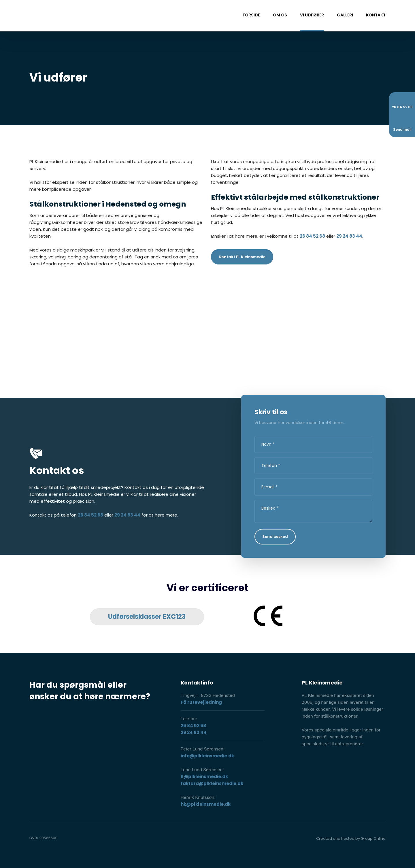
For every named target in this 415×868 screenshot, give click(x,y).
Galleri (345, 15)
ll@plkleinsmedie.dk (204, 777)
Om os (280, 15)
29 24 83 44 (349, 236)
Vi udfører (312, 15)
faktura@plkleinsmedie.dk (212, 783)
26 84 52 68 (312, 236)
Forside (251, 15)
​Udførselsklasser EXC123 (147, 617)
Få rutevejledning (201, 702)
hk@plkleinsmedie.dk (206, 804)
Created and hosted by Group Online (351, 838)
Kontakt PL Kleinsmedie (242, 257)
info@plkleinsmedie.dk (207, 756)
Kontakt (376, 15)
